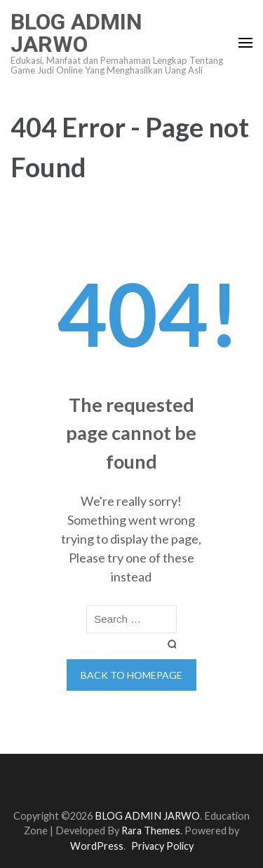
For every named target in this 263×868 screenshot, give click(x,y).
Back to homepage (131, 675)
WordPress (97, 846)
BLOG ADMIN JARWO (76, 33)
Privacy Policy (162, 846)
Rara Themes (151, 831)
